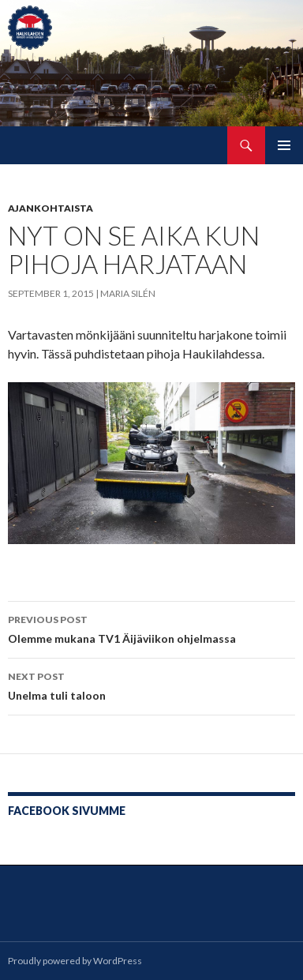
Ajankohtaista (50, 208)
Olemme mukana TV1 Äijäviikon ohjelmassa (151, 628)
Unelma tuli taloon (151, 685)
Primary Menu (284, 145)
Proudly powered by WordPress (75, 961)
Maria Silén (128, 293)
